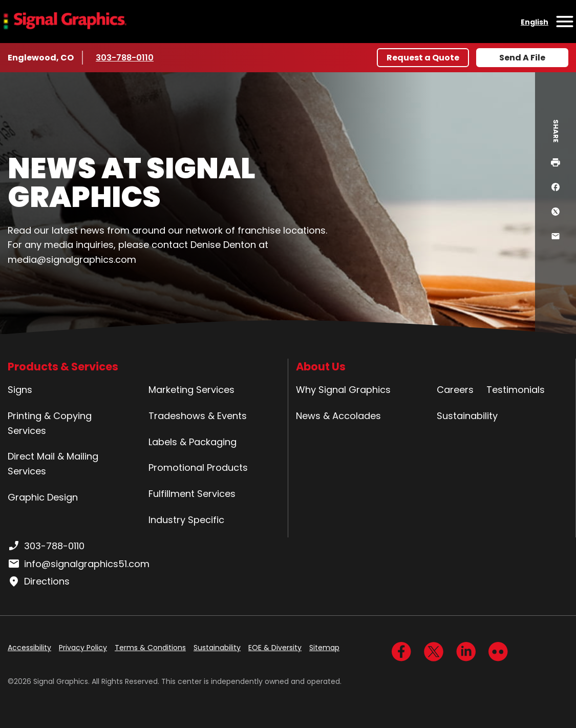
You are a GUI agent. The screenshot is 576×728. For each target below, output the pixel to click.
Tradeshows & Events (198, 416)
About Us (321, 367)
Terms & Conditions (150, 648)
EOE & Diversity (275, 648)
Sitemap (324, 648)
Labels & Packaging (193, 442)
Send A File (522, 58)
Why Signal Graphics (343, 390)
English (535, 22)
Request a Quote (423, 58)
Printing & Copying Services (50, 423)
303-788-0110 (126, 57)
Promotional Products (198, 467)
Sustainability (467, 416)
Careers (455, 390)
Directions (39, 581)
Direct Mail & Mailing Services (53, 464)
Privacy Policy (83, 648)
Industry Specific (186, 520)
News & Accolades (338, 416)
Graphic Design (43, 497)
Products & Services (63, 367)
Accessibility (29, 648)
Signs (20, 390)
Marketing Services (191, 390)
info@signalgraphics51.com (79, 564)
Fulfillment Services (192, 494)
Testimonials (516, 390)
